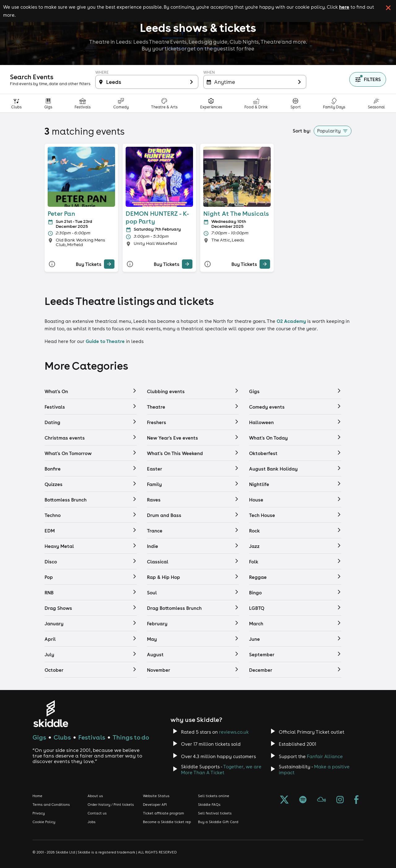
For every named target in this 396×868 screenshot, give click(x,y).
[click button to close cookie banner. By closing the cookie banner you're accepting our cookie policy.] (388, 8)
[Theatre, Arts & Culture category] (164, 103)
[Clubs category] (17, 103)
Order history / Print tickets (111, 805)
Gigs (39, 737)
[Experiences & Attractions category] (211, 103)
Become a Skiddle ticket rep (167, 822)
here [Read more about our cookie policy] (344, 7)
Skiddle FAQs (209, 805)
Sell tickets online (214, 796)
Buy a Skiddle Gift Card (218, 822)
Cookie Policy (44, 822)
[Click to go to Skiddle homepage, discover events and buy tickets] (51, 714)
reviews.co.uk (234, 732)
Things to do (131, 737)
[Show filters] (368, 79)
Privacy (39, 813)
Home (37, 796)
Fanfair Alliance (325, 756)
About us (95, 796)
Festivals (92, 737)
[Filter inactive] (147, 82)
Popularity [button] (329, 131)
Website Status (156, 796)
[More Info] (52, 264)
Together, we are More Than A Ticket (221, 770)
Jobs (92, 822)
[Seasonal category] (377, 103)
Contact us (97, 813)
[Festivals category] (83, 103)
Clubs (62, 737)
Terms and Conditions (51, 805)
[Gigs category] (48, 103)
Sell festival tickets (215, 813)
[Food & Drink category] (256, 103)
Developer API (155, 805)
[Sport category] (296, 103)
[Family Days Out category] (334, 103)
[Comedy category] (121, 103)
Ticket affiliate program (164, 813)
